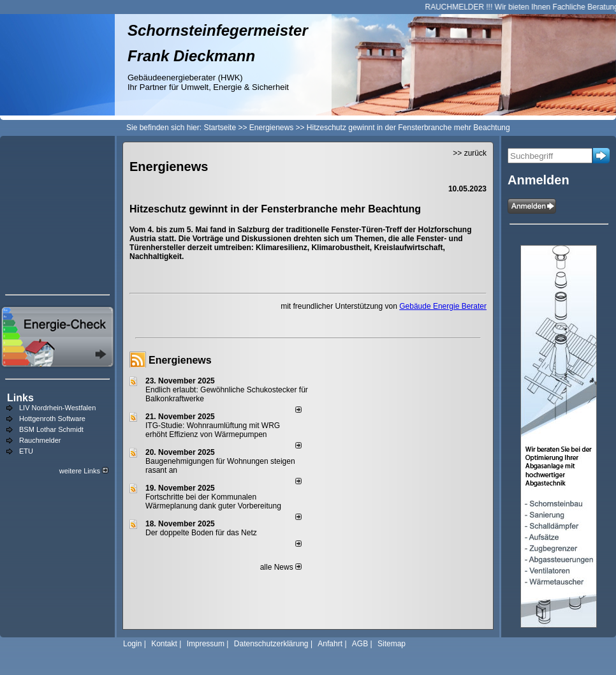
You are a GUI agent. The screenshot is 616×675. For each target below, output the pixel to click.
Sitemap (392, 644)
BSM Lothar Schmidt (51, 429)
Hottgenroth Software (52, 419)
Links (20, 398)
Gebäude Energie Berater (443, 306)
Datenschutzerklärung (271, 644)
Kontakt (164, 644)
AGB (360, 644)
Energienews (180, 360)
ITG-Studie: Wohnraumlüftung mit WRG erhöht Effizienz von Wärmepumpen (213, 430)
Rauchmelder (40, 440)
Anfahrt (330, 644)
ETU (26, 451)
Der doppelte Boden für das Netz (201, 533)
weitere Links (84, 471)
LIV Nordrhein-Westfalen (57, 408)
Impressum (206, 644)
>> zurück (470, 153)
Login (132, 644)
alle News (281, 567)
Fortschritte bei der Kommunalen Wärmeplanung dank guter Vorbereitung (213, 501)
